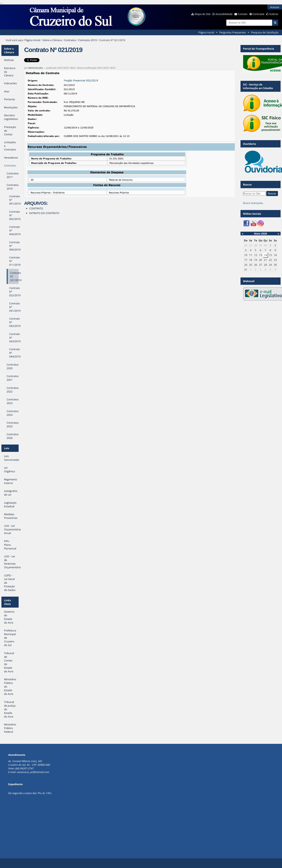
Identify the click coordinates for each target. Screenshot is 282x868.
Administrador (36, 68)
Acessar (275, 7)
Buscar (248, 184)
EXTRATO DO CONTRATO (44, 213)
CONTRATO (36, 208)
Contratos (70, 40)
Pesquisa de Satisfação (265, 32)
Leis (7, 448)
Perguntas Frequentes (233, 32)
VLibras (274, 14)
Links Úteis (7, 602)
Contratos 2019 (88, 40)
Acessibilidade (224, 14)
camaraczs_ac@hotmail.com (33, 772)
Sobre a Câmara (52, 40)
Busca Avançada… (254, 203)
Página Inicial (206, 32)
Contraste (258, 14)
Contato (243, 14)
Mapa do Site (203, 14)
